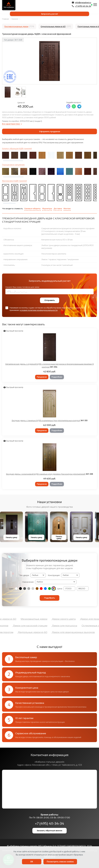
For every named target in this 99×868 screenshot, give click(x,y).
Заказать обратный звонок (49, 831)
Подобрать (49, 598)
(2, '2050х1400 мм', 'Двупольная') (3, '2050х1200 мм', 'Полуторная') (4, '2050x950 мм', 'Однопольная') (70, 575)
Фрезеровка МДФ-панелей (14, 181)
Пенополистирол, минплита (54, 254)
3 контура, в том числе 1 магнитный (57, 265)
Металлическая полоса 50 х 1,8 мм (57, 240)
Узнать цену (11, 537)
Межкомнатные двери (34, 619)
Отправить (50, 300)
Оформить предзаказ (50, 131)
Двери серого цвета (64, 619)
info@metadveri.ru (82, 2)
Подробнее (57, 377)
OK (32, 862)
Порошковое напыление (13, 165)
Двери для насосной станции (30, 626)
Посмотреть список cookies (60, 862)
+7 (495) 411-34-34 (82, 6)
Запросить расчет (49, 14)
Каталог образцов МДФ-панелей (17, 149)
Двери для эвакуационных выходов (73, 632)
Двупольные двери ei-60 (32, 632)
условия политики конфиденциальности (39, 310)
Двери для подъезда (64, 626)
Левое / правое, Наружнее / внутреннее (60, 259)
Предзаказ (42, 377)
